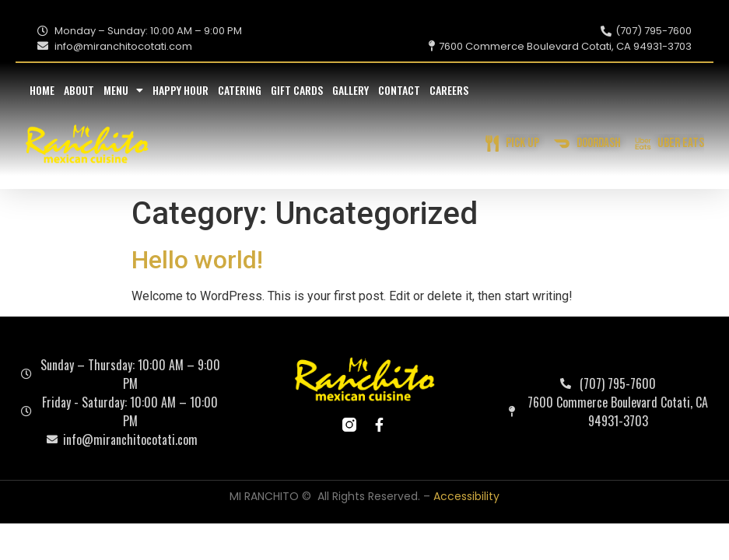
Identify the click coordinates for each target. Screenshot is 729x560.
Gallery (350, 90)
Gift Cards (297, 90)
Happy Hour (180, 90)
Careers (449, 90)
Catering (240, 90)
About (79, 90)
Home (42, 90)
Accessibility (466, 496)
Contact (399, 90)
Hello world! (197, 260)
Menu (123, 90)
